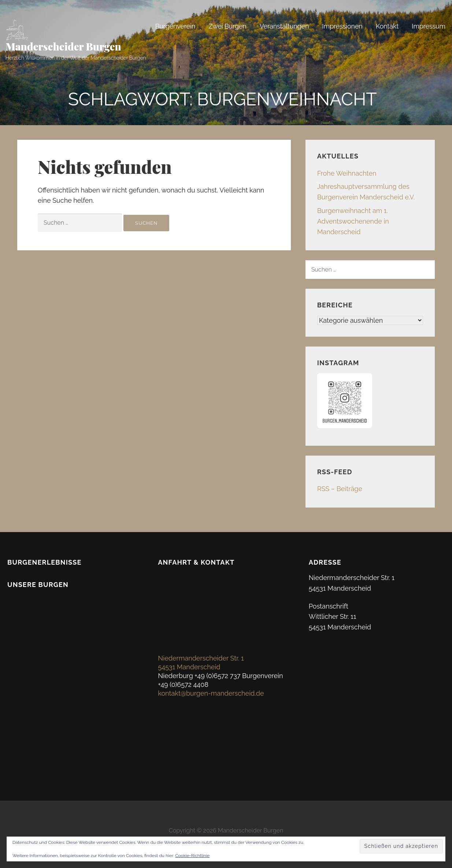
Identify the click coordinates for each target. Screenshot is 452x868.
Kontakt (387, 26)
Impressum (429, 26)
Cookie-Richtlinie (192, 856)
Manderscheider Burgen (63, 46)
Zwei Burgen (227, 26)
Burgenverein (175, 26)
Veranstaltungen (284, 26)
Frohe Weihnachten (347, 173)
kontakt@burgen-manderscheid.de (211, 693)
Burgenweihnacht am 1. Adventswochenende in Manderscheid (353, 221)
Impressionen (342, 26)
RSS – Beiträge (340, 489)
